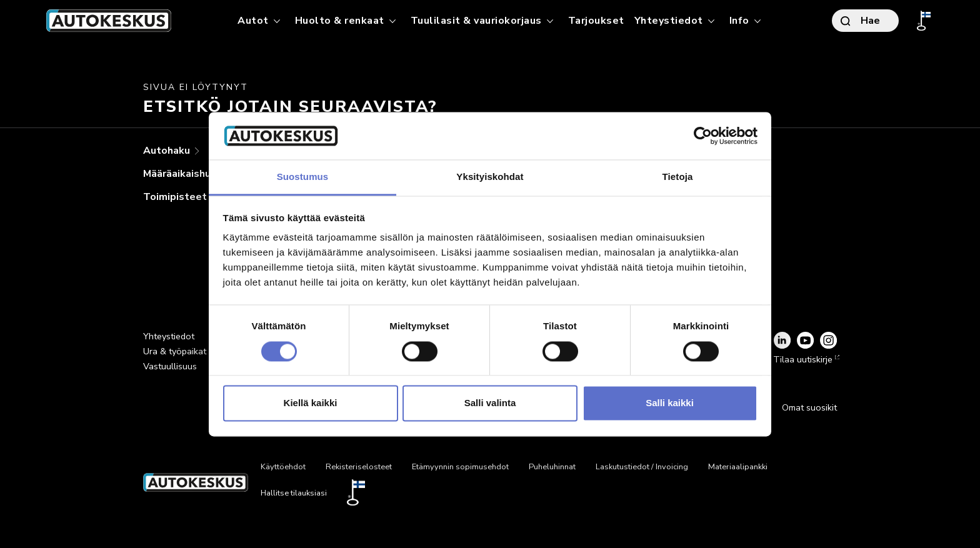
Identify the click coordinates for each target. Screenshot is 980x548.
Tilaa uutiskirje (805, 359)
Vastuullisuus (170, 366)
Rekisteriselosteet (359, 467)
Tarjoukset (596, 21)
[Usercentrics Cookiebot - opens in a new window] (703, 136)
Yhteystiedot (169, 336)
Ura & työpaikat (175, 351)
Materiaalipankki (738, 467)
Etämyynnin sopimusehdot (460, 467)
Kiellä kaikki (311, 403)
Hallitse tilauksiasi (294, 493)
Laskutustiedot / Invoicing (642, 467)
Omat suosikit (809, 407)
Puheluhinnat (552, 467)
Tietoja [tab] (678, 177)
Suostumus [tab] (303, 177)
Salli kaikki (670, 403)
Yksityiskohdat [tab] (490, 177)
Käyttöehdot (283, 467)
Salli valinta (490, 403)
